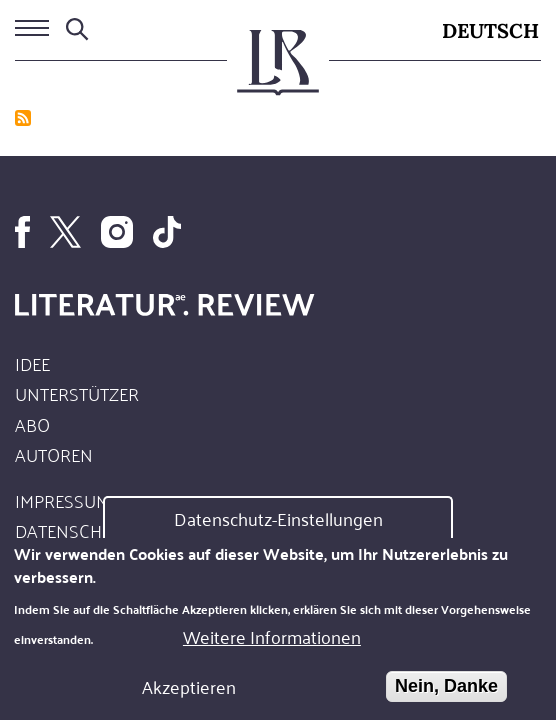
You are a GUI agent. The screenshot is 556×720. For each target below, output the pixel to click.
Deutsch (490, 30)
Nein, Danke (446, 692)
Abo (32, 424)
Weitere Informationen (272, 643)
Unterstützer (77, 393)
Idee (32, 363)
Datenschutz (74, 530)
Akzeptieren (189, 693)
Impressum (62, 500)
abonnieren (23, 118)
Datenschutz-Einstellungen (278, 525)
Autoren (54, 454)
